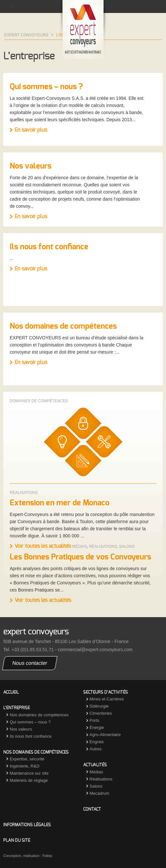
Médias (80, 546)
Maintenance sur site (29, 773)
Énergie (97, 727)
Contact (92, 809)
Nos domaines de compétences (63, 326)
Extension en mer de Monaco (60, 503)
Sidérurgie (99, 706)
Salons (127, 546)
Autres (96, 749)
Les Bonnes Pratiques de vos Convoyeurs (80, 557)
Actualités (95, 765)
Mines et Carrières (107, 699)
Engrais (97, 742)
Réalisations (24, 493)
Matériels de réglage (29, 780)
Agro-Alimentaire (105, 735)
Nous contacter (30, 663)
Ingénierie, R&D (25, 766)
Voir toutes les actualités (43, 546)
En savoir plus (31, 130)
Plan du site (17, 841)
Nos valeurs (31, 166)
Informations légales (27, 825)
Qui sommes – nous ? (46, 87)
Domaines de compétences (39, 401)
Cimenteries (101, 713)
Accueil (11, 692)
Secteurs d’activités (105, 692)
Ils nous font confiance (49, 247)
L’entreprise (17, 708)
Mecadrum (100, 793)
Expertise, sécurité (27, 759)
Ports (94, 720)
